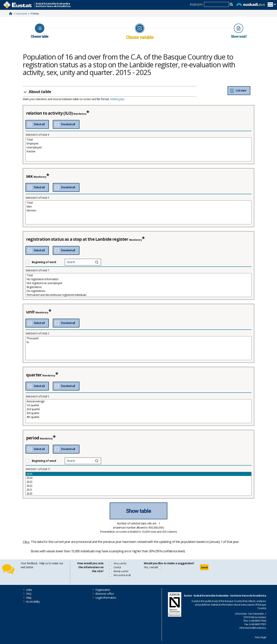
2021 (138, 490)
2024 (138, 478)
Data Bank (21, 14)
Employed (138, 144)
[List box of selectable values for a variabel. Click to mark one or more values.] (138, 149)
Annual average (138, 401)
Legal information (106, 598)
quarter (34, 375)
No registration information (138, 279)
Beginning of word (44, 262)
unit (30, 312)
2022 (138, 486)
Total (138, 140)
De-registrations (138, 291)
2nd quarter (138, 409)
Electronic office (105, 594)
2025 (138, 474)
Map (29, 598)
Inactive (138, 151)
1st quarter (138, 405)
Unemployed (138, 147)
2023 (138, 482)
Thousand (138, 338)
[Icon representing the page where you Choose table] (40, 31)
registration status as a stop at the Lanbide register (77, 239)
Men (138, 207)
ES (191, 4)
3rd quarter (138, 413)
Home (11, 14)
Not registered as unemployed (138, 283)
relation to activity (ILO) (49, 113)
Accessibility (33, 601)
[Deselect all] (66, 124)
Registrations (138, 287)
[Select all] (37, 124)
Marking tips (117, 99)
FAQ (29, 594)
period (33, 438)
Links (29, 590)
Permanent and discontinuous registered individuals (138, 295)
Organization (103, 590)
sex (29, 176)
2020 (138, 494)
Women (138, 210)
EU (196, 4)
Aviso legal (260, 637)
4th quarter (138, 417)
